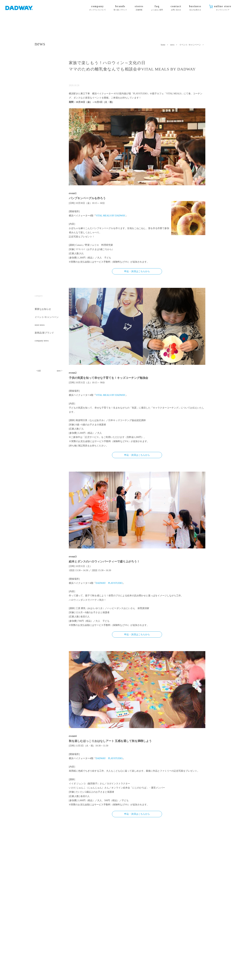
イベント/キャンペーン (47, 317)
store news (40, 325)
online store (223, 8)
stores (139, 8)
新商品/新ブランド (44, 333)
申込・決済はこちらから (137, 271)
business (195, 8)
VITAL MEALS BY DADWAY (110, 216)
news (172, 45)
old (39, 371)
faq (157, 8)
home (163, 45)
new (59, 371)
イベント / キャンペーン (190, 45)
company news (42, 341)
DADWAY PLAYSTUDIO (109, 583)
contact (176, 8)
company (97, 8)
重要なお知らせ (43, 309)
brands (120, 8)
